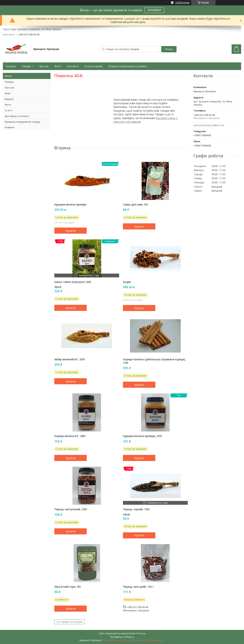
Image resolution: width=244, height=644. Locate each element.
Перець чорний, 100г (136, 509)
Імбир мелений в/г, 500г (70, 359)
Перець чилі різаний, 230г (71, 509)
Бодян (127, 282)
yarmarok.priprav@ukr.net (209, 125)
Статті (9, 110)
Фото (58, 66)
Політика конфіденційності (150, 640)
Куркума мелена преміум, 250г (143, 436)
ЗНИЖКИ (154, 10)
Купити (71, 231)
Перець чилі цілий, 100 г (138, 587)
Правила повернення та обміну (128, 66)
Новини (9, 127)
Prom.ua (141, 633)
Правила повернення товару (23, 122)
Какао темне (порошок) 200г (73, 282)
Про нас (44, 66)
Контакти (73, 66)
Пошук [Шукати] (169, 49)
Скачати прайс (94, 66)
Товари (26, 66)
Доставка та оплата (17, 116)
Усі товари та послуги (69, 622)
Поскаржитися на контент (117, 640)
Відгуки (9, 99)
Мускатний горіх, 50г (68, 587)
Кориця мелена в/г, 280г (70, 436)
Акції (8, 93)
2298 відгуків (182, 3)
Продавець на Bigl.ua (122, 637)
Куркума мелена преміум (70, 205)
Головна (11, 66)
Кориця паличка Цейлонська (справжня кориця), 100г (154, 361)
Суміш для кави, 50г (136, 205)
